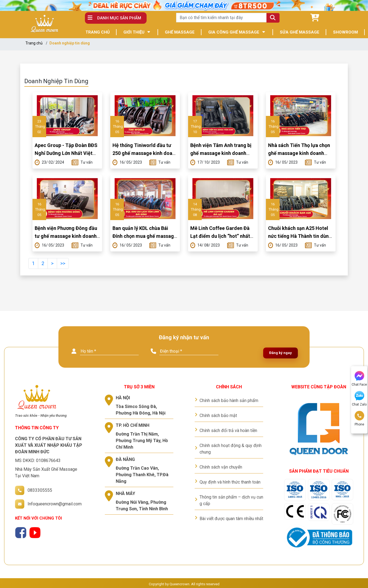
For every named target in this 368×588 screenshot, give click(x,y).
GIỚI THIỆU (134, 32)
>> (63, 263)
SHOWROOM (345, 32)
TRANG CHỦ (98, 32)
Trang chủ (34, 43)
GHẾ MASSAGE (180, 32)
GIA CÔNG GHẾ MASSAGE (234, 32)
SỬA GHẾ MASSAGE (300, 32)
